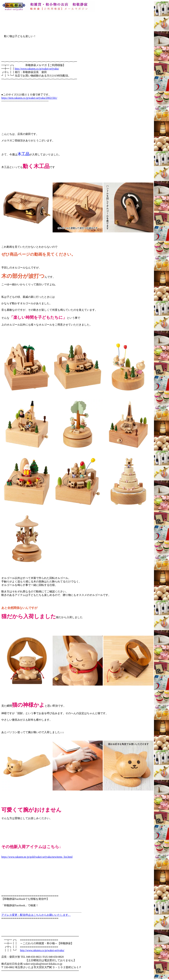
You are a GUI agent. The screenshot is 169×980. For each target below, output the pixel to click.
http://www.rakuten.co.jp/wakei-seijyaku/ (37, 69)
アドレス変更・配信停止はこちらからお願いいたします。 (36, 915)
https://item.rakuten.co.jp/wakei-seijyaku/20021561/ (29, 98)
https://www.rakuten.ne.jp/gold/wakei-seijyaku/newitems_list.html (37, 857)
